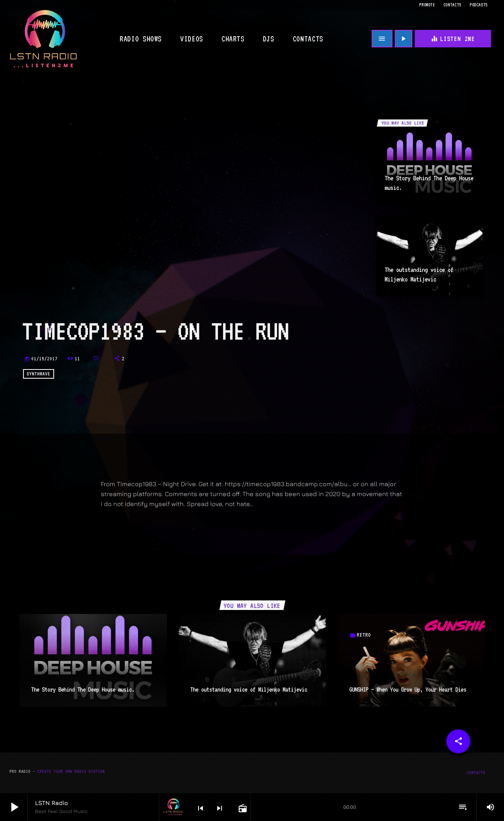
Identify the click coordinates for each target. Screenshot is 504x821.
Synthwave (38, 374)
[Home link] (43, 39)
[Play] (403, 39)
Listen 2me (453, 39)
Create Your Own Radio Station (71, 771)
